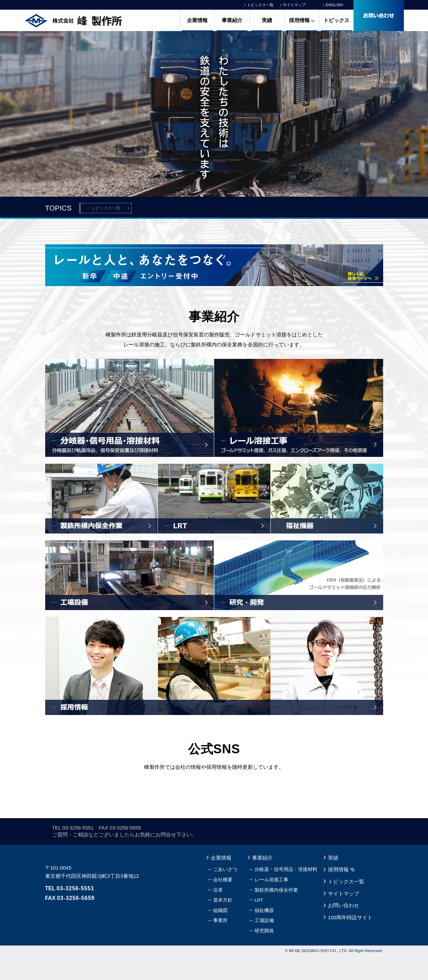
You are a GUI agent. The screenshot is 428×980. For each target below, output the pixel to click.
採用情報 (299, 20)
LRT (259, 924)
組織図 (220, 934)
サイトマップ (344, 918)
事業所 (220, 945)
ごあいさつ (225, 894)
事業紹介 (232, 20)
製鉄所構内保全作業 (276, 914)
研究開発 (264, 955)
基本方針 (223, 924)
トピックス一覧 (106, 208)
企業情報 (197, 20)
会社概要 (223, 904)
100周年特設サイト (350, 941)
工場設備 (264, 945)
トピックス (336, 20)
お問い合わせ (344, 930)
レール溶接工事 (271, 904)
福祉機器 (264, 934)
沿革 (218, 914)
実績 (267, 20)
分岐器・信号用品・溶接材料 (286, 894)
